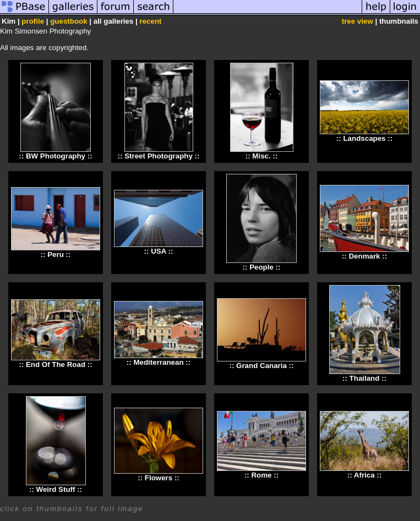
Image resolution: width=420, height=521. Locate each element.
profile (33, 21)
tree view (358, 21)
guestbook (69, 21)
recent (150, 21)
